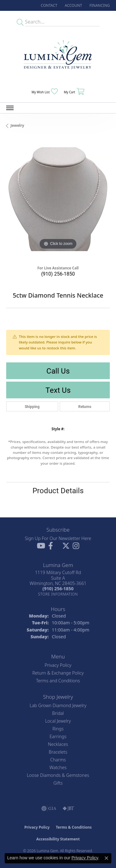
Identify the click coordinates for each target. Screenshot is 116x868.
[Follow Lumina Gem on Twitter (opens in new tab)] (66, 546)
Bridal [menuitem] (58, 713)
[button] (73, 5)
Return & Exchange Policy (58, 673)
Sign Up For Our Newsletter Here (58, 538)
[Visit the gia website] (49, 808)
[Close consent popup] (106, 858)
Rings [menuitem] (58, 729)
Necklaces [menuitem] (58, 744)
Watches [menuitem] (58, 767)
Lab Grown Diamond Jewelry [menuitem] (58, 705)
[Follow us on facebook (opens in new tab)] (51, 546)
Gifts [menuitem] (58, 783)
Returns (85, 406)
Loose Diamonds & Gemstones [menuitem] (58, 775)
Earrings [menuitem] (58, 736)
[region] (58, 199)
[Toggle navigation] (10, 108)
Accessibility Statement (58, 839)
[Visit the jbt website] (68, 808)
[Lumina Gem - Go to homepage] (58, 57)
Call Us (58, 371)
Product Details (58, 490)
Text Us (58, 390)
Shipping (32, 406)
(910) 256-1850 (58, 274)
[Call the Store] (58, 589)
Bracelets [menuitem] (58, 752)
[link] (48, 5)
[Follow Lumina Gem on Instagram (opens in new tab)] (76, 546)
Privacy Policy (58, 665)
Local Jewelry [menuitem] (58, 721)
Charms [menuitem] (58, 760)
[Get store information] (58, 594)
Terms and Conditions (58, 681)
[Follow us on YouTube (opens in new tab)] (41, 546)
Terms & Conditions (74, 827)
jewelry (17, 125)
